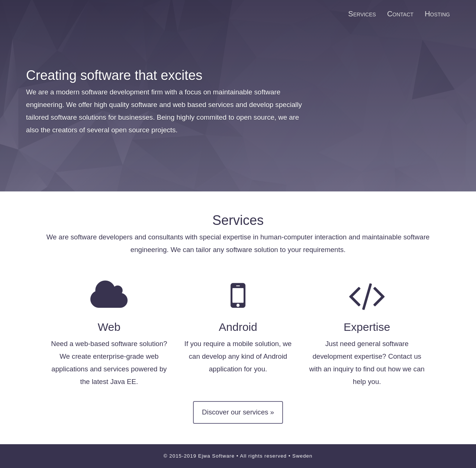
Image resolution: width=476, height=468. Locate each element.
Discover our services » (238, 412)
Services (362, 14)
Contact (400, 14)
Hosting (437, 14)
